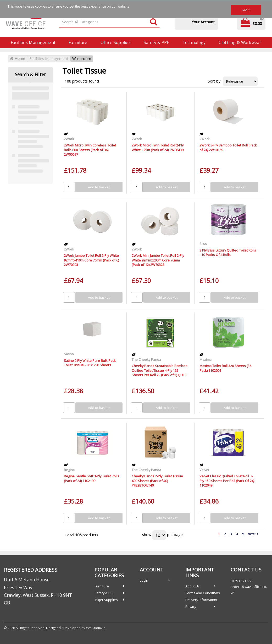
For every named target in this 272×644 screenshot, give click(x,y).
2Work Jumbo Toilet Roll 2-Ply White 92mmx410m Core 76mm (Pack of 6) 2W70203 (91, 260)
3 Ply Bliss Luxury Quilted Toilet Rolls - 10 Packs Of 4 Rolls (228, 252)
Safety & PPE (156, 42)
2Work (69, 139)
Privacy (191, 607)
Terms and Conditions (203, 593)
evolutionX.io (96, 628)
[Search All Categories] (109, 22)
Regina (69, 470)
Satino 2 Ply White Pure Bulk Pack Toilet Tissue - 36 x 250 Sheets (90, 363)
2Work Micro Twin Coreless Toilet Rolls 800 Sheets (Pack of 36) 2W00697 (90, 150)
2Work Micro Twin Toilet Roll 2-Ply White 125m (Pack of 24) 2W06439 (158, 147)
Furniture (78, 42)
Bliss (203, 244)
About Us (193, 586)
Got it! (246, 10)
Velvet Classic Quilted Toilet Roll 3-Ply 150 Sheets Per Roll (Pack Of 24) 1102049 (227, 481)
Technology (194, 42)
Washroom (82, 59)
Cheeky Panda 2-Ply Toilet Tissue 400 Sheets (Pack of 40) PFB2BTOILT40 (157, 481)
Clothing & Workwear (240, 42)
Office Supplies (116, 42)
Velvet (204, 470)
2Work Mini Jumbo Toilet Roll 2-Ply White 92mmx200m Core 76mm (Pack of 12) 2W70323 (158, 260)
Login (144, 580)
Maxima (206, 359)
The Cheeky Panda (146, 359)
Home (18, 59)
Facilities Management (33, 42)
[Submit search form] (154, 22)
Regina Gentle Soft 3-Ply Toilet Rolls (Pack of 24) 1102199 (91, 478)
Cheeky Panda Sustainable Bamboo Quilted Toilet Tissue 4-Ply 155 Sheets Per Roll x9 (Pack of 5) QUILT (160, 370)
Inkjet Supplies (106, 600)
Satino (69, 354)
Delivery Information (201, 600)
